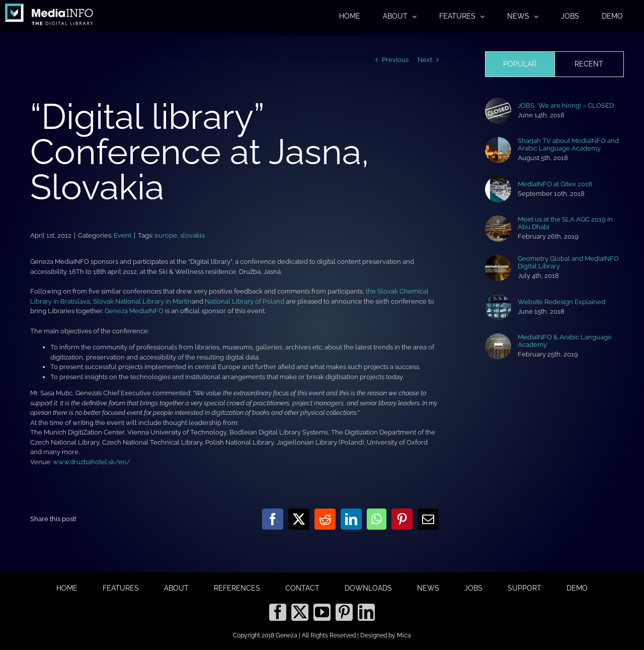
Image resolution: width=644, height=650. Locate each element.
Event (123, 235)
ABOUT (176, 588)
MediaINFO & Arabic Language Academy (565, 341)
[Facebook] (278, 612)
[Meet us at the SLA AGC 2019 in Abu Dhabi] (498, 220)
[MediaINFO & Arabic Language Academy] (498, 338)
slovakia (192, 235)
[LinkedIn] (366, 612)
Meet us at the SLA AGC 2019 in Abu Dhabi (565, 223)
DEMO (577, 588)
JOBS (473, 588)
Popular (520, 64)
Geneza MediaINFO (134, 311)
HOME (67, 588)
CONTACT (302, 588)
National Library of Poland (245, 301)
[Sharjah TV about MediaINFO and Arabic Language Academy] (498, 142)
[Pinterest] (344, 612)
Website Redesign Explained (561, 302)
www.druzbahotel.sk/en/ (92, 462)
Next (425, 60)
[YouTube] (322, 612)
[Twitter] (300, 612)
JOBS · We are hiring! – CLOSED (566, 105)
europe (166, 235)
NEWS (428, 588)
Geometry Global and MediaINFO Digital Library (568, 262)
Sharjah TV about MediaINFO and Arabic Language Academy (568, 145)
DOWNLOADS (368, 588)
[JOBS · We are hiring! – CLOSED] (498, 102)
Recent (589, 64)
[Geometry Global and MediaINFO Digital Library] (498, 260)
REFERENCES (237, 588)
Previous (395, 60)
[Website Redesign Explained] (498, 299)
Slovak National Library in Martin (142, 301)
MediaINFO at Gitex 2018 (555, 184)
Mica (404, 635)
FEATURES (121, 588)
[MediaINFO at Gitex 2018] (498, 181)
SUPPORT (525, 588)
